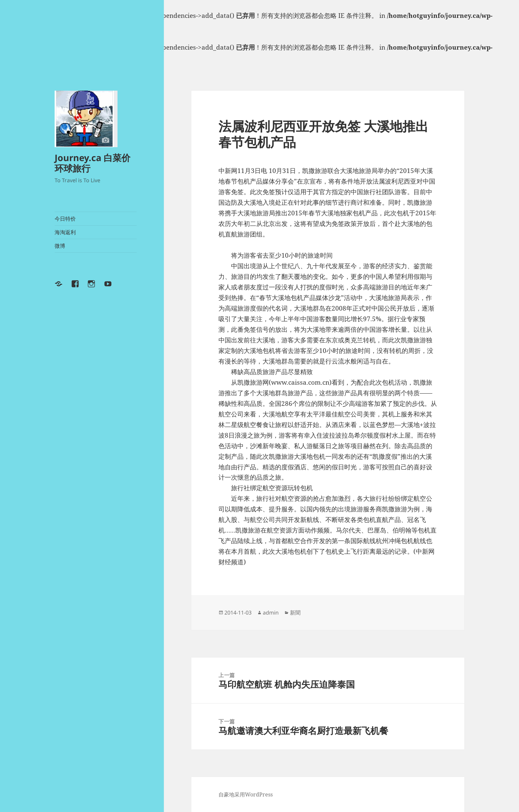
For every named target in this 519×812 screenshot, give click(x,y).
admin (271, 613)
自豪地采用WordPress (246, 794)
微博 (60, 246)
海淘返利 (65, 232)
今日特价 (65, 219)
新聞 (295, 613)
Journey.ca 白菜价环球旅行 (93, 163)
